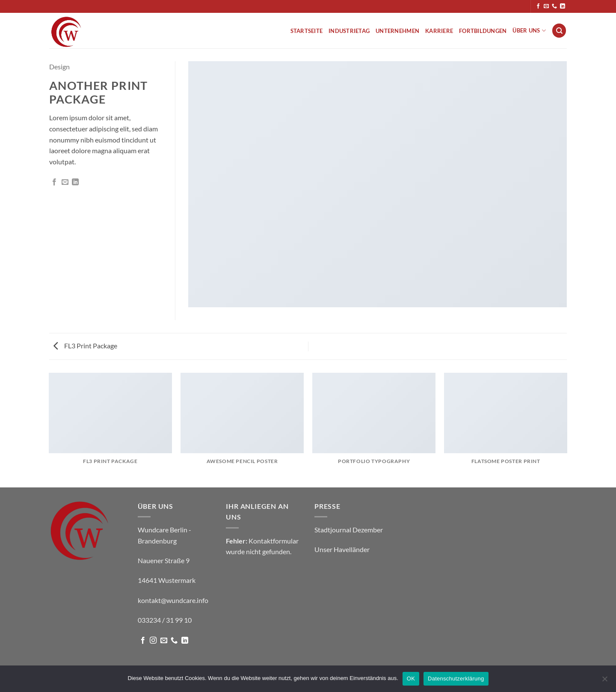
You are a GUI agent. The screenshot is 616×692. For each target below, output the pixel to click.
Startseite (307, 31)
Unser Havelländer (342, 549)
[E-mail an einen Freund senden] (65, 182)
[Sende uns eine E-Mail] (546, 6)
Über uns (529, 31)
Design (59, 67)
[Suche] (559, 31)
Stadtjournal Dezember (349, 530)
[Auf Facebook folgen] (538, 6)
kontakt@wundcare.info (173, 600)
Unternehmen (397, 31)
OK (411, 679)
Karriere (439, 31)
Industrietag (349, 31)
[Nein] (604, 681)
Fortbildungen (483, 31)
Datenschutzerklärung (456, 679)
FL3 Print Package (85, 346)
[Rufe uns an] (554, 6)
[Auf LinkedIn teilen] (75, 182)
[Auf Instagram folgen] (153, 641)
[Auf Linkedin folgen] (563, 6)
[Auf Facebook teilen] (54, 182)
